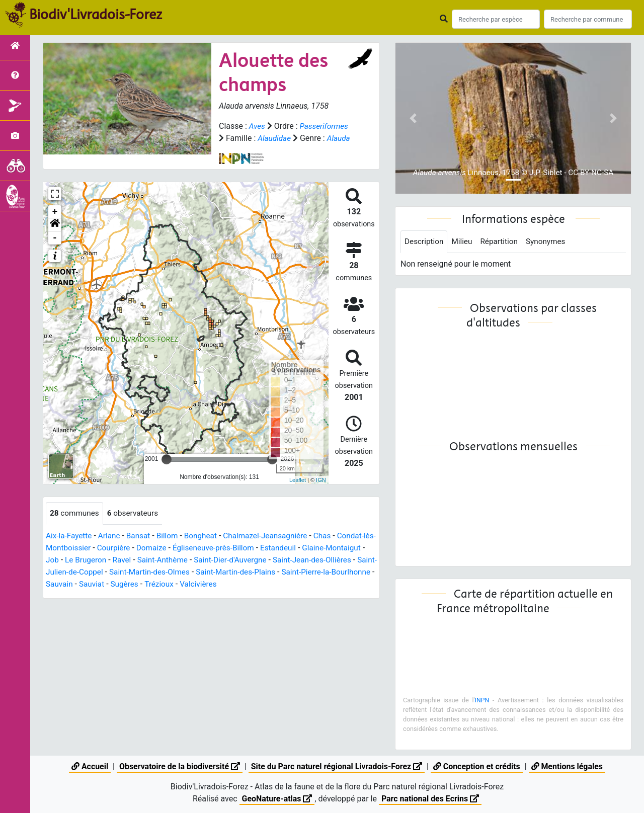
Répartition (503, 242)
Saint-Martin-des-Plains (312, 584)
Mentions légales (568, 766)
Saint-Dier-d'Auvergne (280, 572)
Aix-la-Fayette (70, 548)
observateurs (136, 525)
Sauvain (159, 596)
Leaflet (298, 492)
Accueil (89, 766)
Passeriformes (244, 138)
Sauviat (193, 596)
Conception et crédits (477, 766)
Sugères (227, 596)
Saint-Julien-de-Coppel (134, 584)
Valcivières (303, 596)
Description (425, 242)
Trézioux (263, 596)
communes (75, 525)
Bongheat (206, 548)
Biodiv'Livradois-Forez (96, 15)
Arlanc (112, 548)
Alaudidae (328, 138)
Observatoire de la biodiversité (179, 766)
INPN (482, 701)
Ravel (168, 572)
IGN (321, 492)
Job (95, 572)
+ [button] (55, 224)
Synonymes (551, 242)
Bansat (142, 548)
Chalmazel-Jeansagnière (274, 548)
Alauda (265, 150)
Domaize (168, 560)
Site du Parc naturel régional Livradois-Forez (337, 766)
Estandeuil (300, 560)
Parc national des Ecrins (430, 799)
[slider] (167, 471)
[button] (55, 237)
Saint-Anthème (210, 572)
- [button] (55, 250)
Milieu (464, 242)
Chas (333, 548)
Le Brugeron (130, 572)
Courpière (129, 560)
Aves (257, 126)
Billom (172, 548)
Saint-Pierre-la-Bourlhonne (92, 596)
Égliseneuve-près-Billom (233, 560)
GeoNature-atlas (277, 799)
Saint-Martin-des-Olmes (223, 584)
